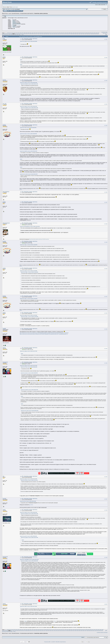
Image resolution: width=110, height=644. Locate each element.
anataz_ (4, 202)
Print (106, 35)
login (13, 7)
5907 (28, 34)
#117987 (106, 202)
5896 (5, 34)
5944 (7, 35)
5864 (37, 33)
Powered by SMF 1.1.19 (48, 642)
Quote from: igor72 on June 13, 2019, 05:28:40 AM (28, 536)
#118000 (106, 604)
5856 (20, 33)
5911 (36, 34)
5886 (82, 33)
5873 (55, 33)
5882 (74, 33)
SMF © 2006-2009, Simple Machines (59, 642)
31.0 (16, 9)
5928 (71, 34)
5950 (19, 35)
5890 (90, 33)
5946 (11, 35)
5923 (61, 34)
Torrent (18, 9)
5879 (68, 33)
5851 (10, 33)
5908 (30, 34)
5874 (57, 33)
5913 (40, 34)
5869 (47, 33)
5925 (65, 34)
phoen (4, 57)
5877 (63, 33)
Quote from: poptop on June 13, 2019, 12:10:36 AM (29, 315)
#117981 (106, 39)
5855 (18, 33)
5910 (34, 34)
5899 (11, 34)
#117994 (106, 349)
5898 (9, 34)
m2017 (4, 510)
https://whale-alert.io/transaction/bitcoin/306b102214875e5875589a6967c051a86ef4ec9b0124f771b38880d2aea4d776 (44, 334)
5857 (22, 33)
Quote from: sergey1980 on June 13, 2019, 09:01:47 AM (29, 560)
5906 (26, 34)
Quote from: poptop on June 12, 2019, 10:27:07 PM (29, 351)
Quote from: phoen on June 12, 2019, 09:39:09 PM (28, 134)
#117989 (106, 242)
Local (10, 13)
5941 (98, 34)
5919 (53, 34)
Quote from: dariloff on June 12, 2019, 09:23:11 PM (29, 84)
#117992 (106, 313)
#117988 (106, 224)
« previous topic (104, 32)
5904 (22, 34)
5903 (20, 34)
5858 (24, 33)
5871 (51, 33)
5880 (70, 33)
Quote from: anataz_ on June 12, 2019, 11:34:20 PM (29, 299)
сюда (25, 621)
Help (8, 11)
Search (12, 11)
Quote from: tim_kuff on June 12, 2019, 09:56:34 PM (29, 174)
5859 (27, 33)
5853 (14, 33)
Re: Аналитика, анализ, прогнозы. (30, 39)
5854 (16, 33)
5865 (39, 33)
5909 (32, 34)
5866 (41, 33)
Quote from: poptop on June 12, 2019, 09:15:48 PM (29, 41)
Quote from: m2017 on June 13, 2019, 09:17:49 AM (28, 606)
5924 (63, 34)
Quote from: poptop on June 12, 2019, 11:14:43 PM (29, 271)
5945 (9, 35)
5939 (94, 34)
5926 (67, 34)
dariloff (4, 80)
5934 (84, 34)
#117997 (106, 499)
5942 (3, 35)
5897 (7, 34)
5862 (33, 33)
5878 (66, 33)
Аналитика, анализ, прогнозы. (41, 13)
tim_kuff (5, 104)
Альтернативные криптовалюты (27, 13)
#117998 (106, 510)
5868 (45, 33)
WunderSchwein (6, 223)
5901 (16, 34)
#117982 (106, 58)
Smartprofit (5, 362)
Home (5, 11)
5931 (77, 34)
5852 (12, 33)
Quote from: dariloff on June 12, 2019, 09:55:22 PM (29, 151)
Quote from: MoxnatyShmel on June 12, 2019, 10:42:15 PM (30, 227)
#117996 (106, 477)
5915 (45, 34)
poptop (4, 125)
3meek (4, 604)
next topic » (105, 33)
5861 (31, 33)
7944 (22, 35)
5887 (84, 33)
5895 (3, 34)
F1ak (4, 39)
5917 (49, 34)
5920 (55, 34)
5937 (90, 34)
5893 (96, 33)
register (16, 7)
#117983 (106, 81)
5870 (49, 33)
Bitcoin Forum (5, 13)
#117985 (106, 125)
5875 (59, 33)
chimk (27, 349)
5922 (59, 34)
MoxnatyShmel (6, 192)
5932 (79, 34)
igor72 (4, 348)
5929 (73, 34)
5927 (69, 34)
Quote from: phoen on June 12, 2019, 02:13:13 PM (29, 480)
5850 (8, 33)
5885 (80, 33)
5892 (94, 33)
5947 (13, 35)
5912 (38, 34)
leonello (4, 499)
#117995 (106, 363)
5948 (15, 35)
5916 (47, 34)
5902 (18, 34)
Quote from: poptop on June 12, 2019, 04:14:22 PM (29, 479)
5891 (92, 33)
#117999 (106, 557)
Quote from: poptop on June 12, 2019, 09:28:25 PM (29, 83)
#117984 (106, 104)
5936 (88, 34)
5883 (76, 33)
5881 (72, 33)
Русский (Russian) (15, 13)
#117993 (106, 329)
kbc (4, 476)
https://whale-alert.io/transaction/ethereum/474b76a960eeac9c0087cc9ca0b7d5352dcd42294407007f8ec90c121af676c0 (44, 333)
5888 (86, 33)
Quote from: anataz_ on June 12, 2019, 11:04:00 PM (29, 245)
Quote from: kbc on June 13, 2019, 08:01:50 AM (28, 501)
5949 (17, 35)
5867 (43, 33)
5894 (98, 33)
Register (18, 11)
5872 (53, 33)
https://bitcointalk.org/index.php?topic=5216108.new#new (39, 239)
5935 (86, 34)
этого (55, 621)
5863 (35, 33)
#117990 (106, 269)
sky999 (4, 329)
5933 (82, 34)
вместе (21, 190)
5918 (51, 34)
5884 (78, 33)
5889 (88, 33)
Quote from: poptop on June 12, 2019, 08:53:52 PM (29, 561)
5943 (5, 35)
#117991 (106, 297)
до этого (31, 505)
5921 (57, 34)
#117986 (106, 192)
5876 (61, 33)
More (21, 11)
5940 (96, 34)
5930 (75, 34)
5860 (29, 33)
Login (15, 11)
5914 (43, 34)
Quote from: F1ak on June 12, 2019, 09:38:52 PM (28, 128)
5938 (92, 34)
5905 (24, 34)
